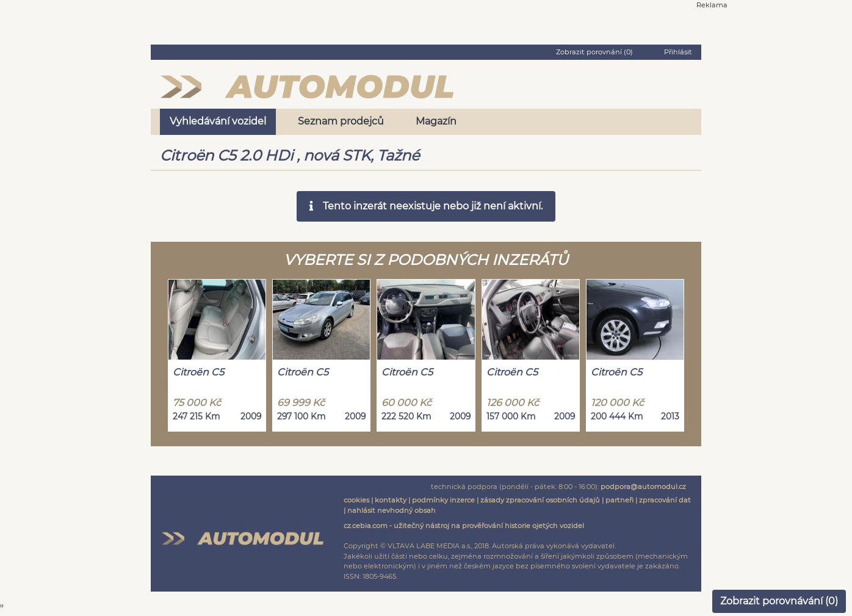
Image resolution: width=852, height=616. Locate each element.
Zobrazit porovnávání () (779, 601)
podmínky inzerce (443, 500)
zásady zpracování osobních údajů (540, 500)
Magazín (436, 121)
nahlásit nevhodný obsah (392, 510)
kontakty (391, 500)
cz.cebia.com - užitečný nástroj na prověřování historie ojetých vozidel (464, 526)
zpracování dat (665, 500)
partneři (619, 500)
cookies (356, 500)
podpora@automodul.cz (643, 487)
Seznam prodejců (341, 121)
